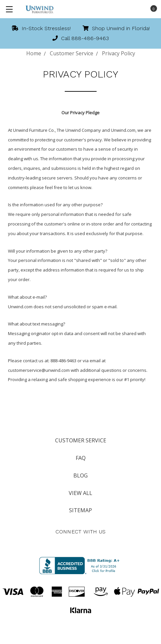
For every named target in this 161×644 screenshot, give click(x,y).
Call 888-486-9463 (81, 38)
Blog (80, 475)
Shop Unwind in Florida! (116, 28)
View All (80, 493)
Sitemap (80, 510)
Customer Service (81, 440)
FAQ (81, 458)
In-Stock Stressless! (41, 28)
